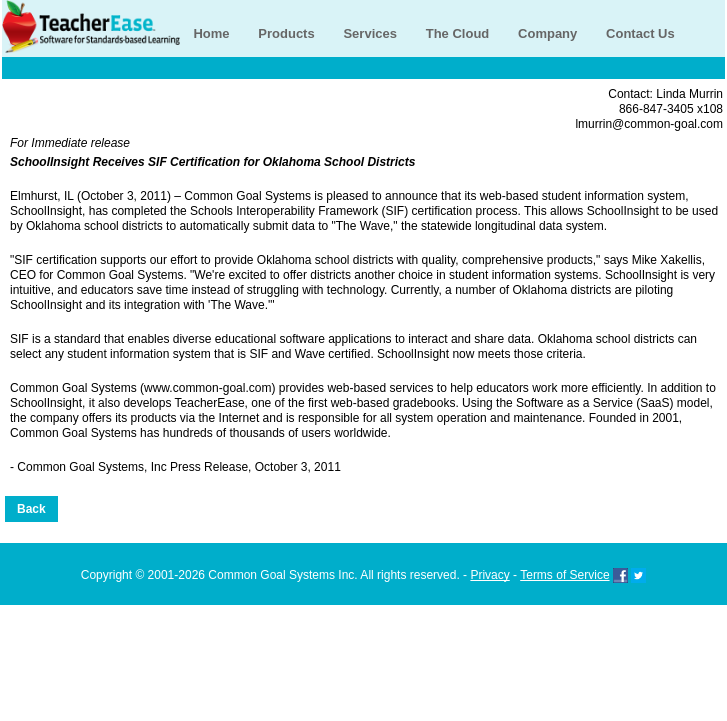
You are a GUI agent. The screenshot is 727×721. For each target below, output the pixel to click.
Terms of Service (564, 575)
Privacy (489, 575)
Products (286, 33)
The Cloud (458, 33)
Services (370, 33)
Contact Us (640, 33)
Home (211, 33)
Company (547, 33)
